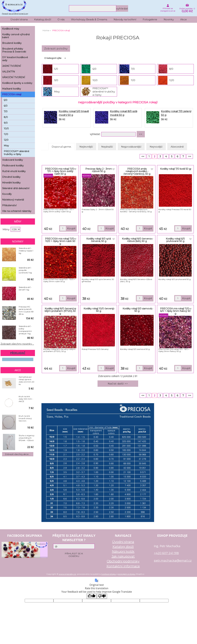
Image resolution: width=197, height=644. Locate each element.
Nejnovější (156, 147)
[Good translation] (92, 596)
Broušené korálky (12, 43)
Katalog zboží (43, 19)
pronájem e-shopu (127, 574)
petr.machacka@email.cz (173, 561)
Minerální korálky (11, 183)
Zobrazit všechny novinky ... (17, 344)
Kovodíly (7, 194)
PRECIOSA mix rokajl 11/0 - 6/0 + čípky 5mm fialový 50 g (175, 311)
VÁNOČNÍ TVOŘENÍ (14, 77)
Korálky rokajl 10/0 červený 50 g (99, 310)
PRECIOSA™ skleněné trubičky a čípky (104, 92)
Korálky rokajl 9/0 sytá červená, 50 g (99, 240)
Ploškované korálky (13, 166)
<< (143, 156)
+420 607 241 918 (166, 553)
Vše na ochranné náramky (17, 211)
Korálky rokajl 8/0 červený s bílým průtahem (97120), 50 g (60, 311)
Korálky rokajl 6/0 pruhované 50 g (175, 240)
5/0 (56, 69)
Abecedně (177, 147)
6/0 (94, 69)
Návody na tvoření (125, 19)
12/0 (172, 80)
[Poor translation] (102, 596)
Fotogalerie (150, 19)
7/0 (133, 69)
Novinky (169, 19)
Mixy (57, 92)
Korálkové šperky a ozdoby (17, 83)
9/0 (56, 80)
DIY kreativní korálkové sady (15, 59)
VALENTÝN (9, 72)
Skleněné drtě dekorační (16, 188)
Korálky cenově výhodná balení (16, 36)
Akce (184, 19)
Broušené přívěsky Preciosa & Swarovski (14, 50)
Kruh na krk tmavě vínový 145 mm (25, 418)
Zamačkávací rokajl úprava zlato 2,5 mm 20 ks (26, 381)
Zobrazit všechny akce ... (18, 454)
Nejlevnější (86, 147)
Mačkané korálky (12, 89)
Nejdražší (107, 147)
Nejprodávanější (131, 147)
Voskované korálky (13, 160)
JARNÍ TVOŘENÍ (12, 66)
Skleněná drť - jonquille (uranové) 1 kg (25, 270)
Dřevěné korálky (11, 177)
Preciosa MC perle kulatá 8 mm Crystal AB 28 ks (26, 310)
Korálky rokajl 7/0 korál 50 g (175, 169)
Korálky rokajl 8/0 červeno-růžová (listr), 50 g (137, 240)
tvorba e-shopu (109, 574)
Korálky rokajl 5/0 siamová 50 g (137, 310)
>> (190, 156)
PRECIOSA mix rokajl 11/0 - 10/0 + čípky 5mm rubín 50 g (60, 241)
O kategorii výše (53, 58)
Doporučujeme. (62, 147)
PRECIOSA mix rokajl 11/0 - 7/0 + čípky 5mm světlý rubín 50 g (60, 171)
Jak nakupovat (123, 556)
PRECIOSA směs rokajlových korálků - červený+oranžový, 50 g (137, 171)
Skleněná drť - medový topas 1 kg (26, 251)
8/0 (171, 69)
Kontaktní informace (123, 566)
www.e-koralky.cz (67, 574)
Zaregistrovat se (168, 11)
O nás (61, 19)
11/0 (133, 80)
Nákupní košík (123, 552)
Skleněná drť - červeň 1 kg (25, 288)
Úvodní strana (19, 19)
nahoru (192, 639)
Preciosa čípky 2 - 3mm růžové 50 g (99, 170)
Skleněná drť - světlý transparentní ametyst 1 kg (25, 330)
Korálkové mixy (11, 29)
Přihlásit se (168, 8)
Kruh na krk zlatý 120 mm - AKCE (26, 399)
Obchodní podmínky (123, 561)
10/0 (95, 80)
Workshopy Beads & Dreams (89, 19)
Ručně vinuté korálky (14, 171)
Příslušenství (9, 205)
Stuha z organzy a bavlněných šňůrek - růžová (27, 438)
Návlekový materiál (13, 200)
